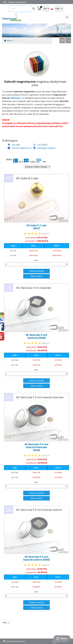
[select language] (59, 9)
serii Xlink (16, 145)
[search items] (20, 9)
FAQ (5, 2)
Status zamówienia (17, 2)
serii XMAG (43, 145)
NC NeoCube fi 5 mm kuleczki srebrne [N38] (36, 558)
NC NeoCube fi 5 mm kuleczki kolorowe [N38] (37, 447)
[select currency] (46, 9)
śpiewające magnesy (47, 148)
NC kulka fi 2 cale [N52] (37, 227)
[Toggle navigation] (67, 17)
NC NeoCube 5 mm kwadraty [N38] (36, 336)
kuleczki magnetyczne (22, 148)
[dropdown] (62, 40)
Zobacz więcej (37, 276)
